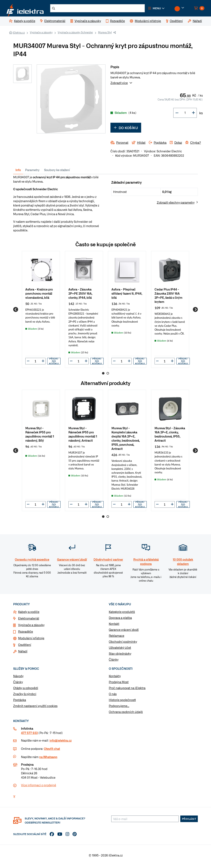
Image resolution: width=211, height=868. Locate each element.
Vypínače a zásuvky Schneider (75, 35)
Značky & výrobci (25, 696)
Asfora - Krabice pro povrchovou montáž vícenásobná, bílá (39, 296)
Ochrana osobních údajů (126, 714)
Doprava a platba (120, 620)
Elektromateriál (29, 621)
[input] (35, 364)
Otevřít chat (52, 751)
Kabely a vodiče (29, 614)
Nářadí (23, 653)
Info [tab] (18, 172)
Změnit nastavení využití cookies (35, 708)
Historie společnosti (122, 702)
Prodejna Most (119, 684)
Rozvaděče (26, 634)
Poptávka (20, 702)
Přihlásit (189, 821)
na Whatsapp (48, 759)
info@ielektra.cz (60, 743)
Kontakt (114, 626)
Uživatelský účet (120, 650)
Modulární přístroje (31, 640)
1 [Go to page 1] (103, 376)
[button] (165, 9)
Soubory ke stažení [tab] (57, 172)
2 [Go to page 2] (108, 376)
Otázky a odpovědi (26, 690)
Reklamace (117, 638)
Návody (18, 678)
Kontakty (115, 678)
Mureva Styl (105, 35)
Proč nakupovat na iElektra (127, 690)
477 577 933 (29, 735)
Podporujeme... (119, 708)
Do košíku (126, 130)
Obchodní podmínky (123, 644)
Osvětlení (25, 647)
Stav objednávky (120, 656)
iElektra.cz (19, 35)
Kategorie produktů (122, 614)
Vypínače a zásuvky (41, 35)
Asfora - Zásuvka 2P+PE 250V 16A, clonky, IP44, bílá (80, 296)
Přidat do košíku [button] (54, 364)
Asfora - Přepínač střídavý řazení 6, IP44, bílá (127, 296)
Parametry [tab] (32, 172)
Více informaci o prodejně (39, 787)
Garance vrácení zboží (124, 632)
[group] (41, 312)
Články (114, 662)
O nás (113, 696)
